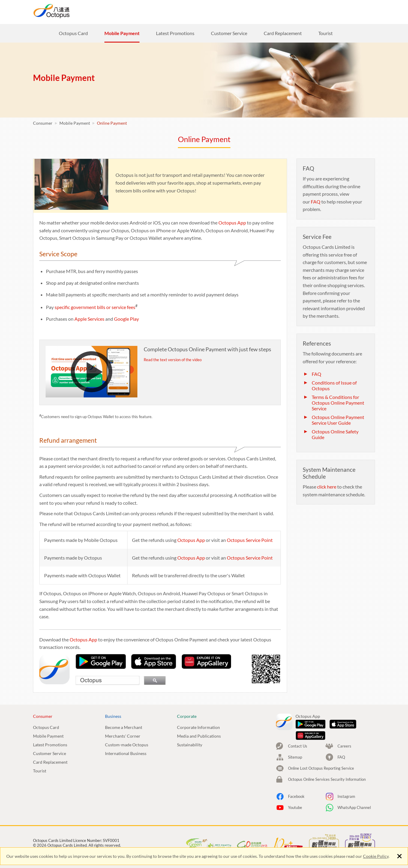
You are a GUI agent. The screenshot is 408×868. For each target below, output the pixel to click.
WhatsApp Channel (354, 779)
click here (327, 487)
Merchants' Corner (123, 736)
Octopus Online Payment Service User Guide (338, 420)
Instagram (346, 768)
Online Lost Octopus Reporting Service (321, 739)
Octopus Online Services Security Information (327, 751)
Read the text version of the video (173, 360)
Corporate (254, 11)
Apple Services (89, 319)
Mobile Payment (75, 123)
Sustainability (190, 745)
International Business (126, 753)
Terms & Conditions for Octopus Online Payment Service (338, 403)
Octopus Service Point (250, 540)
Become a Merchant (124, 727)
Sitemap (295, 728)
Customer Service (49, 753)
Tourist (40, 771)
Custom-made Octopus (127, 745)
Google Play (126, 319)
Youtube (295, 779)
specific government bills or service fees (95, 307)
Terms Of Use (107, 828)
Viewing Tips (137, 828)
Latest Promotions (50, 745)
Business (217, 11)
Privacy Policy (45, 828)
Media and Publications (199, 736)
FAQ (316, 202)
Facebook (296, 768)
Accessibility (166, 828)
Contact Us (298, 717)
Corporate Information (198, 727)
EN (363, 11)
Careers (290, 11)
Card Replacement (50, 762)
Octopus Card (46, 727)
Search (316, 11)
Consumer (180, 11)
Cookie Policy (376, 856)
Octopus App (232, 223)
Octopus (73, 11)
